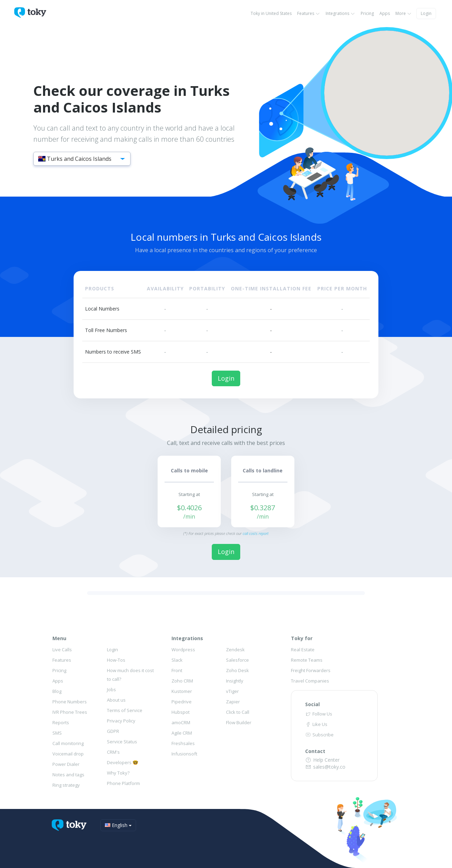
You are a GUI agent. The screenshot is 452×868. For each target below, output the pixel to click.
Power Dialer (66, 764)
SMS (57, 733)
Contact (315, 751)
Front (177, 670)
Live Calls (62, 650)
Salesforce (237, 660)
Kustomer (182, 691)
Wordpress (183, 650)
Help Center (323, 760)
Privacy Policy (121, 721)
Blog (57, 691)
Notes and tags (68, 775)
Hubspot (181, 712)
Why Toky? (118, 773)
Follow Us (319, 714)
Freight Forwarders (311, 670)
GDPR (113, 731)
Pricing (367, 13)
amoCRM (181, 722)
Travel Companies (310, 681)
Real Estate (303, 650)
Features (309, 13)
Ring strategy (66, 785)
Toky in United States (271, 13)
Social (312, 704)
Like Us (316, 724)
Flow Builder (239, 722)
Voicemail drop (68, 754)
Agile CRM (182, 733)
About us (116, 700)
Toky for (302, 638)
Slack (177, 660)
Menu (59, 638)
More (404, 13)
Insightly (235, 681)
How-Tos (116, 660)
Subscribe (319, 735)
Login (426, 13)
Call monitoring (68, 743)
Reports (61, 722)
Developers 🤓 (123, 762)
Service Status (122, 742)
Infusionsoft (184, 754)
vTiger (232, 691)
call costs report (256, 533)
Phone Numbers (70, 702)
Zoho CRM (182, 681)
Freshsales (183, 743)
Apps (385, 13)
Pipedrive (182, 702)
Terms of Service (125, 710)
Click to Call (238, 712)
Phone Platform (123, 783)
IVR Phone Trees (70, 712)
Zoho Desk (237, 670)
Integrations (340, 13)
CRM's (113, 752)
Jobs (111, 689)
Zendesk (235, 650)
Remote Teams (307, 660)
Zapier (233, 702)
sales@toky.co (325, 767)
